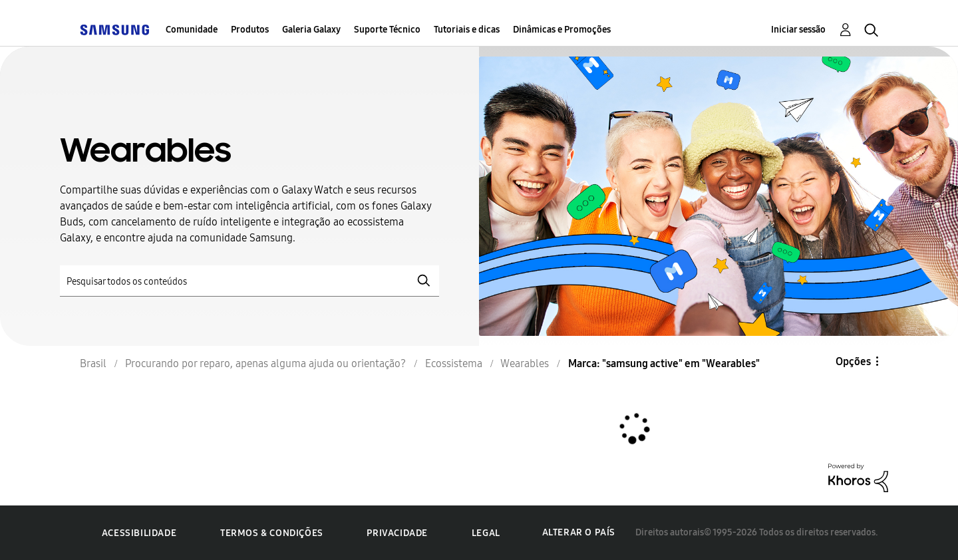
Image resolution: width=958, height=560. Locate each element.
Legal (486, 533)
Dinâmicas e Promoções (562, 30)
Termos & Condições (272, 533)
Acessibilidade (139, 533)
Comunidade (192, 30)
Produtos (250, 30)
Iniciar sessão (798, 30)
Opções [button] (853, 361)
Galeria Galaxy (311, 30)
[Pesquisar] (249, 281)
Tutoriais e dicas (467, 30)
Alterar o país (579, 532)
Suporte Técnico (387, 30)
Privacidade (397, 533)
